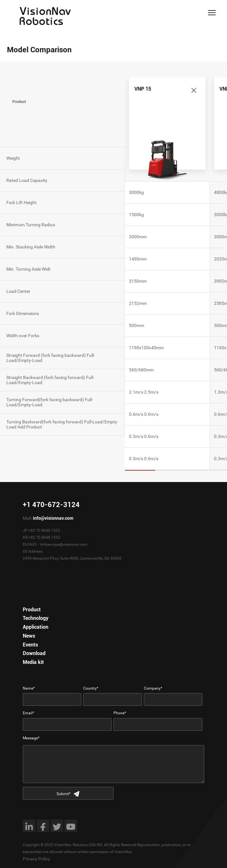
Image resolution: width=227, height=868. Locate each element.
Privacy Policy (36, 859)
